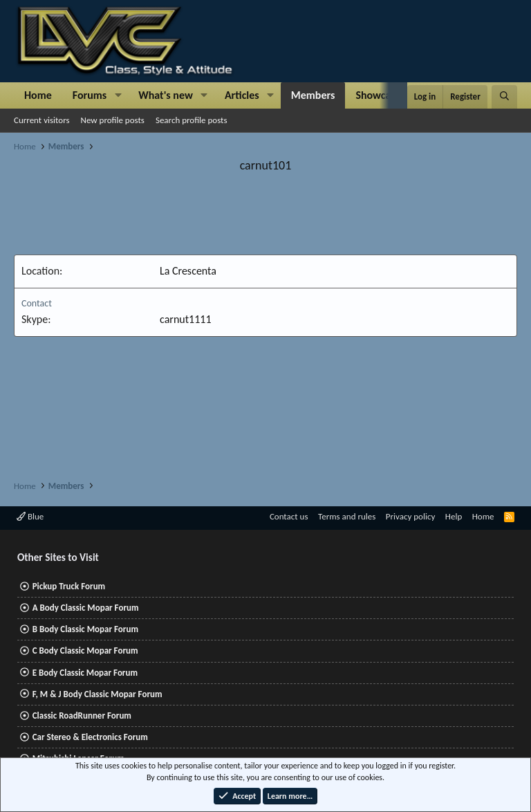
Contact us (289, 516)
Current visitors (42, 120)
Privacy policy (411, 516)
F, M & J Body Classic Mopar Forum (97, 694)
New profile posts (113, 120)
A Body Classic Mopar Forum (86, 608)
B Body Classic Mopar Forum (85, 629)
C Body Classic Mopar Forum (85, 650)
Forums (90, 95)
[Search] (504, 97)
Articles (242, 95)
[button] (118, 95)
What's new (166, 95)
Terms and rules (347, 516)
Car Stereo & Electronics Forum (90, 737)
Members (313, 95)
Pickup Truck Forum (69, 586)
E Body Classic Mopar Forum (85, 673)
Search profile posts (192, 120)
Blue (30, 516)
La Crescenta (188, 271)
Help (454, 516)
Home (38, 95)
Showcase (378, 95)
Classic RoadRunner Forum (82, 716)
